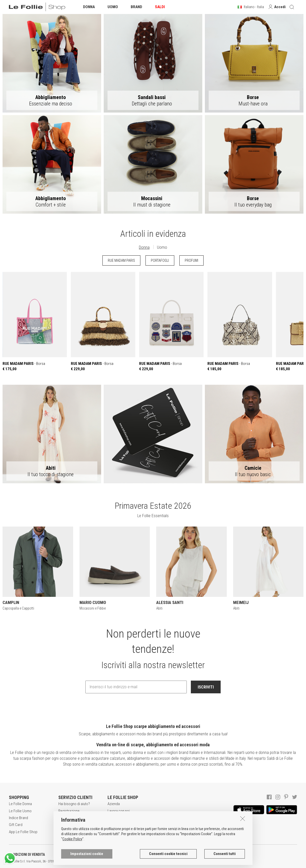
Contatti (113, 832)
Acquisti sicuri (69, 818)
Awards (113, 818)
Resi (62, 832)
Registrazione (69, 811)
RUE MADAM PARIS (121, 260)
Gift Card (16, 825)
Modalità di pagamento (76, 825)
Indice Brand (18, 818)
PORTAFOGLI (160, 260)
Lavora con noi (119, 811)
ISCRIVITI (206, 687)
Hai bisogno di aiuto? (74, 804)
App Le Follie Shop (23, 832)
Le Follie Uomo (20, 811)
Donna (144, 247)
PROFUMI (191, 260)
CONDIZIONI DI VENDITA (27, 855)
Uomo (162, 247)
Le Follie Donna (20, 804)
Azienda (114, 804)
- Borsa (35, 322)
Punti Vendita (117, 825)
